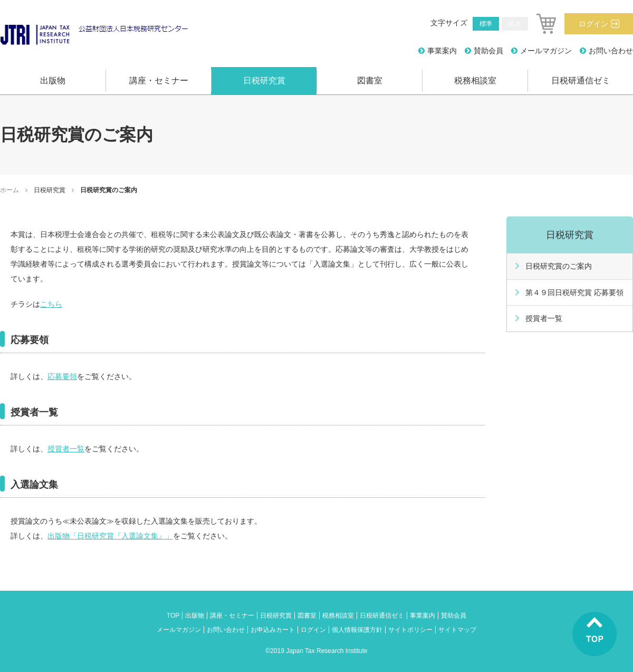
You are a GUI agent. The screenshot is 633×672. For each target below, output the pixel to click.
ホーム (9, 190)
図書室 (370, 81)
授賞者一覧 (66, 449)
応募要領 (62, 376)
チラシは (25, 304)
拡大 (515, 24)
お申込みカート (273, 630)
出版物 (53, 81)
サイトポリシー (410, 630)
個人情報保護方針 (357, 630)
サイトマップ (457, 630)
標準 (486, 24)
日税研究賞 (264, 81)
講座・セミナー (159, 81)
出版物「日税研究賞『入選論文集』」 (110, 536)
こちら (51, 304)
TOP (173, 616)
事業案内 (442, 51)
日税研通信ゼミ (581, 81)
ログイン (593, 24)
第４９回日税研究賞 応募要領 (574, 292)
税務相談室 (475, 81)
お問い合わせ (611, 51)
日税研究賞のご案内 (559, 266)
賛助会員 (488, 51)
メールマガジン (546, 51)
